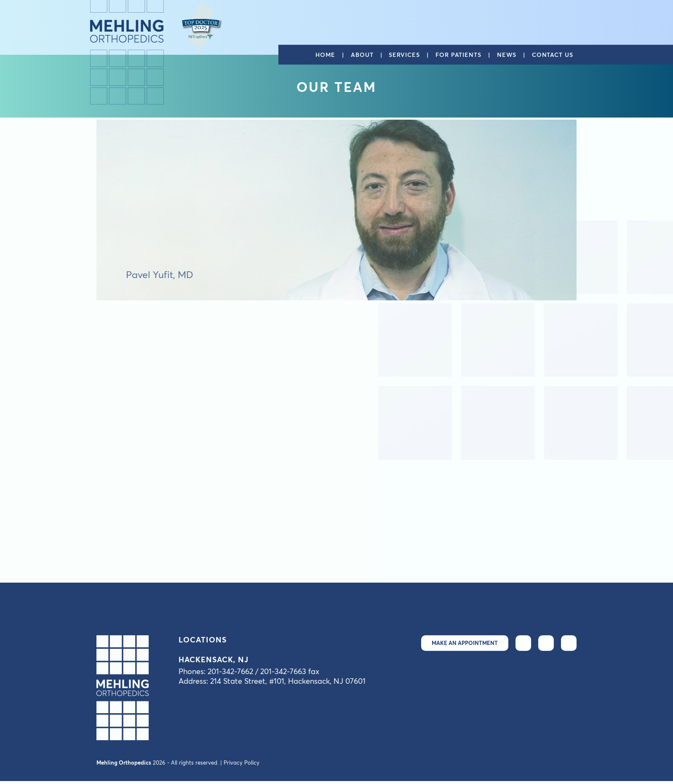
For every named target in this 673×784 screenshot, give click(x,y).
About (362, 55)
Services (404, 55)
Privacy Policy (242, 763)
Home (325, 55)
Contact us (553, 55)
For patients (458, 55)
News (507, 55)
